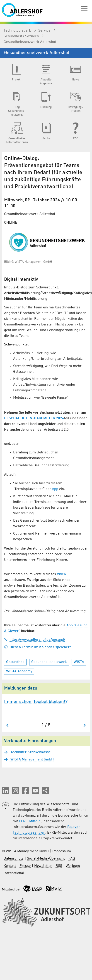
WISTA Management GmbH (32, 760)
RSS (59, 866)
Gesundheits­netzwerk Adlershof (30, 42)
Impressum (62, 851)
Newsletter (43, 866)
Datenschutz (13, 859)
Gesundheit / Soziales (22, 36)
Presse (25, 866)
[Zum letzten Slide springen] (8, 725)
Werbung (73, 866)
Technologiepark (18, 31)
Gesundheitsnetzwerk (49, 662)
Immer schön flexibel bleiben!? (36, 702)
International (14, 873)
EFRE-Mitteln (30, 821)
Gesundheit (15, 662)
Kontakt (10, 866)
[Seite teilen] (45, 791)
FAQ (72, 859)
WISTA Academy (19, 671)
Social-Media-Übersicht (46, 859)
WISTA (79, 662)
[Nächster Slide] (84, 725)
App (55, 489)
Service (45, 31)
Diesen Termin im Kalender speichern (38, 647)
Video (61, 574)
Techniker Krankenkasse (30, 752)
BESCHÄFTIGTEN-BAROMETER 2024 (34, 418)
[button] (5, 791)
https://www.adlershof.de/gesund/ (35, 640)
